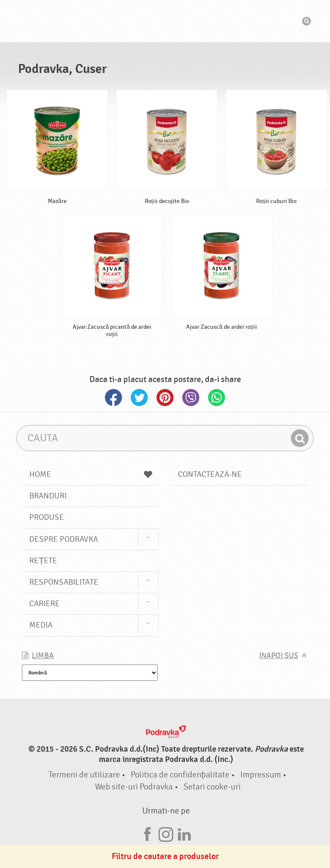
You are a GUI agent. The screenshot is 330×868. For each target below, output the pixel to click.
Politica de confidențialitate (180, 775)
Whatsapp (217, 398)
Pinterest (165, 398)
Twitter (139, 398)
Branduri (48, 496)
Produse (47, 517)
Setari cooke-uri (212, 787)
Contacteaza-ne (210, 474)
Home (91, 474)
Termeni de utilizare (84, 775)
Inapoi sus (279, 656)
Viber (191, 398)
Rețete (43, 561)
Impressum (261, 775)
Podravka (165, 21)
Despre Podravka (64, 539)
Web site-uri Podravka (134, 787)
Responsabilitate (64, 582)
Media (41, 625)
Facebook (113, 398)
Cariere (44, 604)
